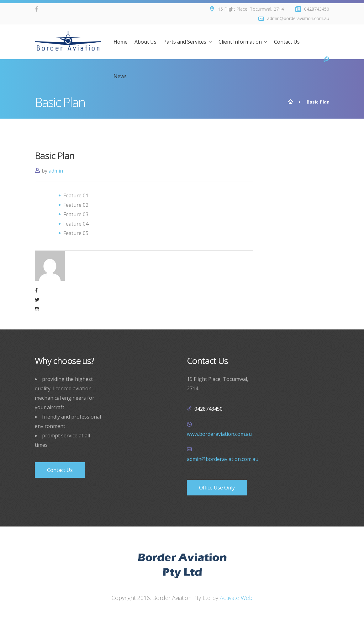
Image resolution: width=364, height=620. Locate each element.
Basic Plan (55, 155)
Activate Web (236, 598)
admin (56, 171)
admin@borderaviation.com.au (223, 459)
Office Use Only (217, 488)
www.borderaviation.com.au (219, 434)
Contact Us (60, 470)
